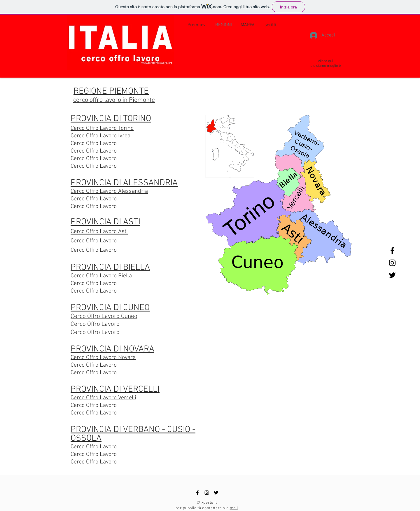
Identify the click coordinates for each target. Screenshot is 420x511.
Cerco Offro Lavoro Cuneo (104, 316)
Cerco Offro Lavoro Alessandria (109, 191)
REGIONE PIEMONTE (111, 91)
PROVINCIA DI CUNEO (110, 308)
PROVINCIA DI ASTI (105, 222)
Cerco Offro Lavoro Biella (101, 276)
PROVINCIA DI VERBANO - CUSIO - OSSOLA (133, 434)
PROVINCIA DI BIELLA (110, 268)
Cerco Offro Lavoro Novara (103, 358)
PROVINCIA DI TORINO (111, 119)
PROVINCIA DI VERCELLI (115, 390)
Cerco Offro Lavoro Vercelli (103, 398)
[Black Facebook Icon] (392, 251)
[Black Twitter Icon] (392, 275)
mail (234, 508)
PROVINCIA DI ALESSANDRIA (124, 183)
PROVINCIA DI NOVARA (112, 349)
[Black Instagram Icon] (392, 263)
